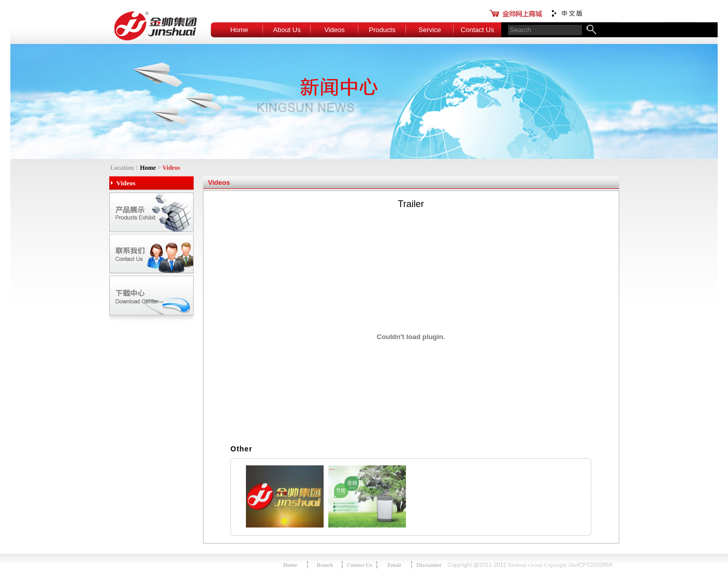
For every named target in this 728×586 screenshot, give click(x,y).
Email (394, 565)
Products (382, 30)
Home (239, 30)
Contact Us (477, 30)
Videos (334, 30)
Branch (325, 565)
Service (429, 30)
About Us (287, 30)
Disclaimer (429, 565)
